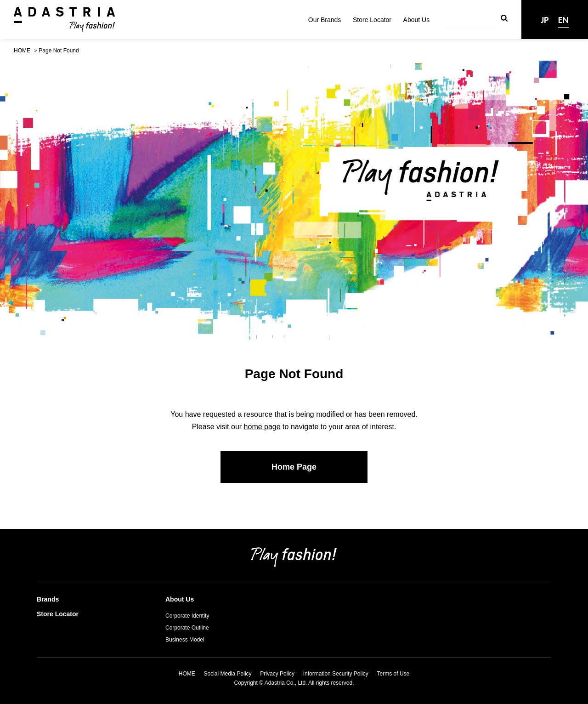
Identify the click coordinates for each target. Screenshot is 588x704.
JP (545, 20)
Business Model (185, 640)
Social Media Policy (228, 674)
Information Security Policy (336, 674)
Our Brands (325, 20)
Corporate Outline (187, 628)
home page (262, 427)
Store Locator (372, 20)
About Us (417, 20)
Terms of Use (393, 674)
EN (563, 20)
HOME (22, 51)
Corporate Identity (187, 616)
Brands (48, 599)
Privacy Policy (277, 674)
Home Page (294, 467)
